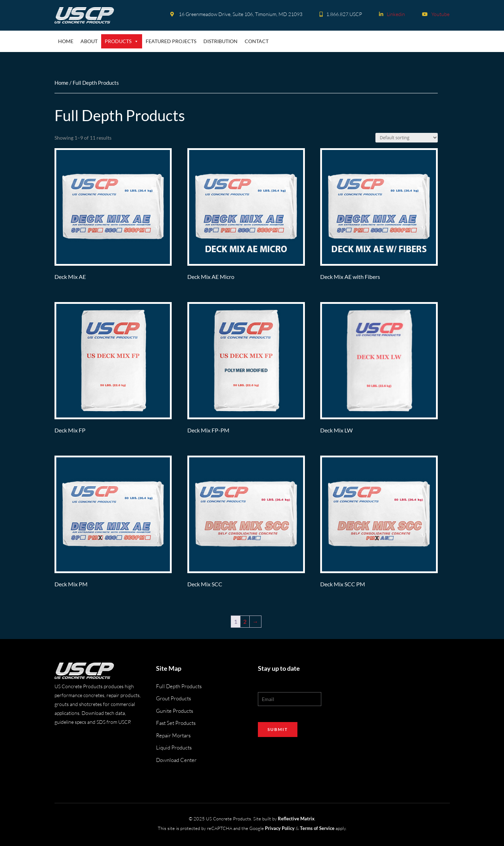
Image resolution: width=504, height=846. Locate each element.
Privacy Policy (280, 828)
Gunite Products (175, 711)
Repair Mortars (173, 735)
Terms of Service (317, 828)
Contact (257, 41)
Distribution (220, 41)
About (89, 41)
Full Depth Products (179, 686)
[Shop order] (407, 138)
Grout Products (173, 698)
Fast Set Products (176, 723)
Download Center (176, 760)
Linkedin (392, 14)
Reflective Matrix (296, 819)
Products (122, 41)
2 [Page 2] (245, 621)
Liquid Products (174, 748)
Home (66, 41)
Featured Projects (171, 41)
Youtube (436, 14)
